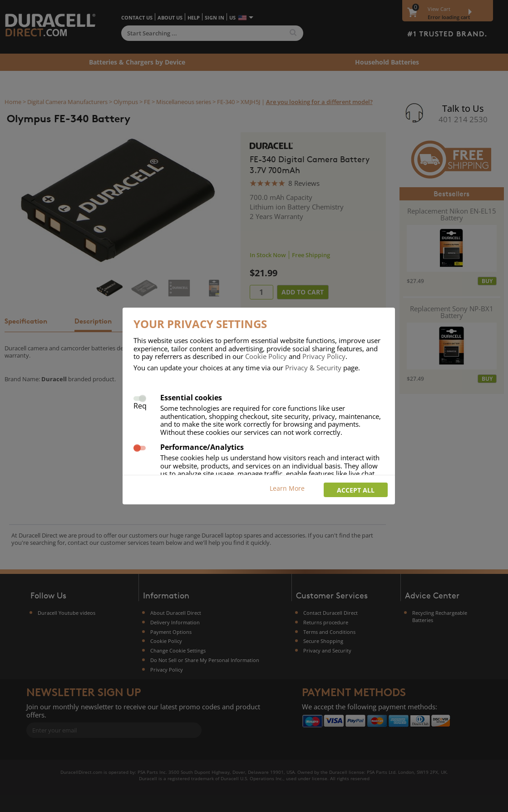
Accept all (356, 490)
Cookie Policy (266, 356)
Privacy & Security (313, 368)
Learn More (287, 488)
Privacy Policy (324, 356)
